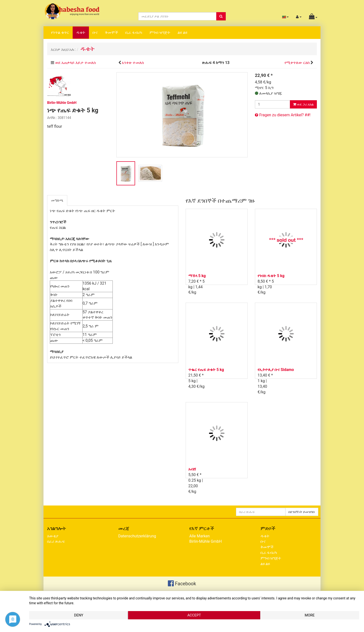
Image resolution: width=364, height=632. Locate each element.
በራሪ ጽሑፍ (56, 541)
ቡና (95, 32)
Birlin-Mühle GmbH (206, 541)
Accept (194, 615)
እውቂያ (53, 536)
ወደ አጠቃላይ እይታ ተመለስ (75, 63)
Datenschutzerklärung (137, 536)
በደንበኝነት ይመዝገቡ (302, 512)
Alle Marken (199, 536)
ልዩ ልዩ (182, 32)
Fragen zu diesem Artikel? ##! (283, 115)
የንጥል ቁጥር (60, 32)
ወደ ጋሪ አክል (303, 104)
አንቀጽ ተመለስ (133, 63)
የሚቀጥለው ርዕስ (297, 63)
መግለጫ (57, 200)
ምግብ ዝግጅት (160, 32)
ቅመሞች (112, 32)
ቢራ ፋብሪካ (134, 32)
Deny (79, 615)
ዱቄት (81, 32)
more (310, 615)
